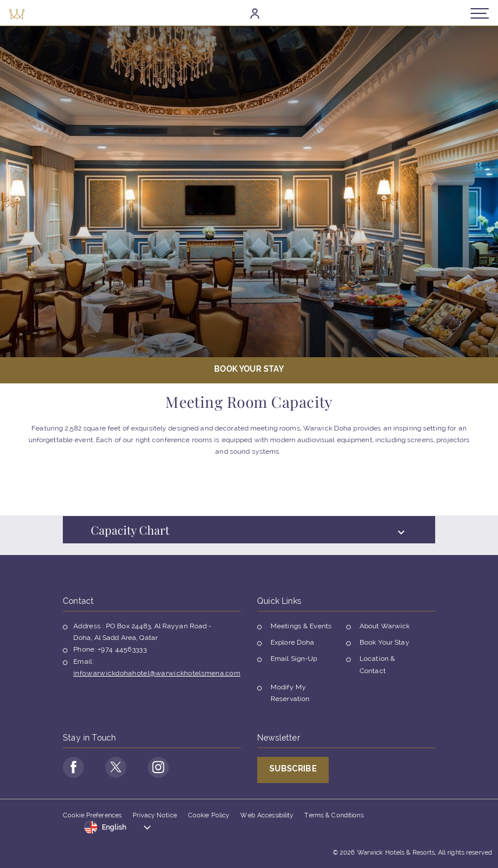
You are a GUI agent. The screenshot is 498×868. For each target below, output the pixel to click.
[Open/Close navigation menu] (480, 13)
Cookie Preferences (92, 815)
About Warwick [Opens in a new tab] (385, 626)
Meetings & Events (301, 626)
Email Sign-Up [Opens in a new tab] (294, 659)
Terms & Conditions (334, 815)
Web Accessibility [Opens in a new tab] (267, 815)
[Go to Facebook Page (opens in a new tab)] (73, 767)
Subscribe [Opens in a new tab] (293, 769)
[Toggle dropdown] (118, 827)
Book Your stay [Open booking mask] (249, 369)
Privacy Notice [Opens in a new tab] (155, 815)
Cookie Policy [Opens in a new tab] (209, 815)
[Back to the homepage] (17, 13)
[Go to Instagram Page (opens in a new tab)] (158, 767)
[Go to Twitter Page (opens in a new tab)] (116, 767)
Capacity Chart (248, 537)
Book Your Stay (385, 642)
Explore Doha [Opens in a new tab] (292, 642)
